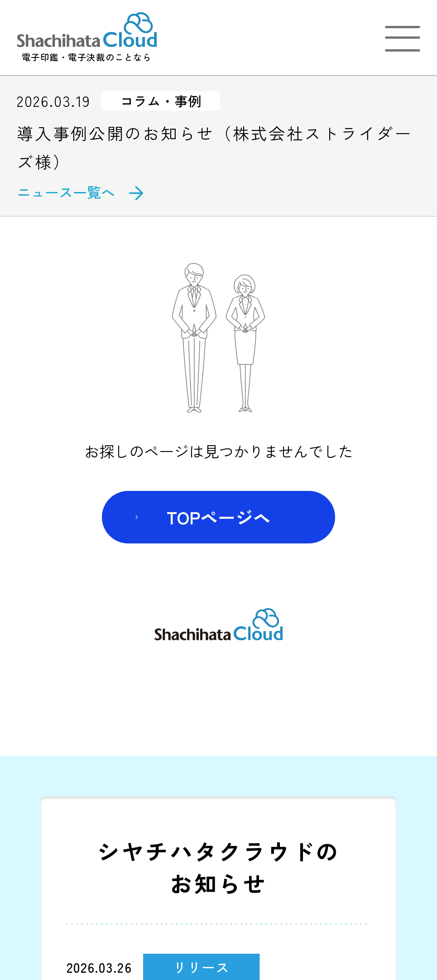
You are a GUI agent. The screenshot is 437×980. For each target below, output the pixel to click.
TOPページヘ (219, 517)
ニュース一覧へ (66, 192)
